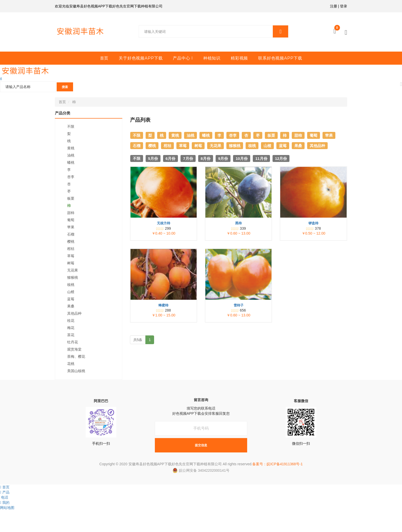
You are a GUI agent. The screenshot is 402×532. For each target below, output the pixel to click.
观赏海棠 (74, 349)
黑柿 (238, 223)
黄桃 (71, 148)
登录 (344, 6)
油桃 (71, 155)
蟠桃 (71, 162)
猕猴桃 (73, 277)
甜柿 (71, 213)
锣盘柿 (313, 223)
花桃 (71, 364)
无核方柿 (164, 223)
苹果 (71, 227)
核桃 (71, 285)
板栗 (71, 198)
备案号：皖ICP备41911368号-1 (277, 464)
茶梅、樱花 (76, 356)
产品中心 (181, 58)
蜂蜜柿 (163, 305)
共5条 (138, 340)
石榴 (71, 234)
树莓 (71, 263)
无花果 (73, 270)
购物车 (337, 29)
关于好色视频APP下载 (141, 58)
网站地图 (7, 508)
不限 (71, 127)
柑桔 (71, 249)
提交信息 (201, 445)
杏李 (71, 177)
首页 (104, 58)
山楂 (71, 292)
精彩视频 (239, 58)
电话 (4, 497)
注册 (334, 6)
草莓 (71, 256)
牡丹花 (73, 342)
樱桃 (71, 241)
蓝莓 (71, 299)
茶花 (71, 335)
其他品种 (74, 313)
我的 (5, 502)
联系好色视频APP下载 (280, 58)
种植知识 (212, 58)
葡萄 (71, 220)
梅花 (71, 328)
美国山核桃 (76, 371)
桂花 (71, 321)
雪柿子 (239, 305)
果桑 (71, 306)
